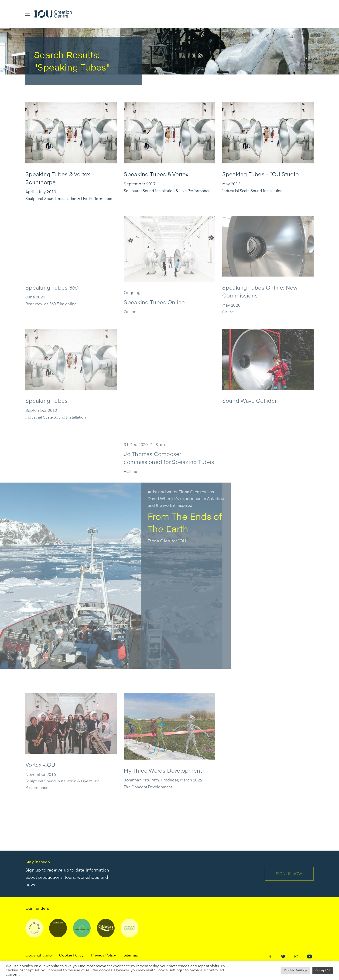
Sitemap (131, 956)
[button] (28, 14)
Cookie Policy (72, 956)
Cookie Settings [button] (296, 971)
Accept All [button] (323, 971)
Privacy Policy (104, 956)
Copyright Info (39, 956)
